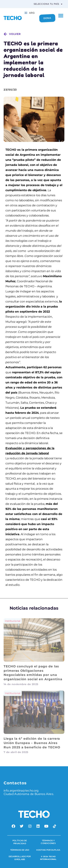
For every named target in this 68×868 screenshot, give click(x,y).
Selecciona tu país (48, 4)
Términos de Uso (20, 850)
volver (15, 34)
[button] (61, 16)
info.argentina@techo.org (21, 790)
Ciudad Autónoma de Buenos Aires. (29, 794)
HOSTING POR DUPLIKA (48, 850)
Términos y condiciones (48, 842)
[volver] (5, 34)
